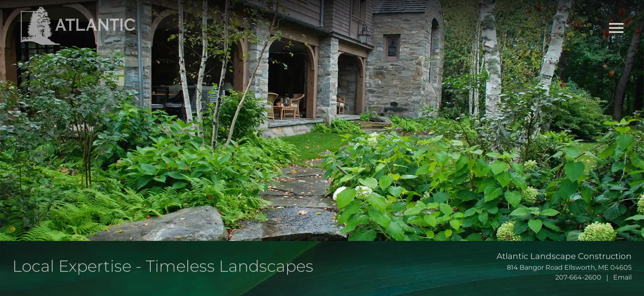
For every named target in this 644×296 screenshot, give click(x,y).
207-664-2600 (578, 277)
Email (622, 277)
